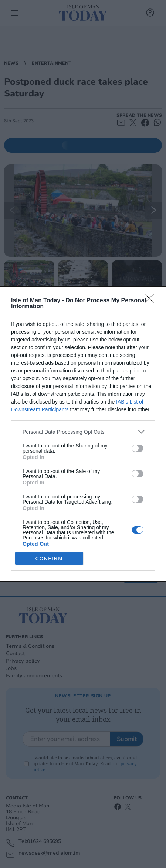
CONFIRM (49, 558)
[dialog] (83, 434)
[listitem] (83, 432)
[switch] (138, 448)
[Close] (152, 301)
